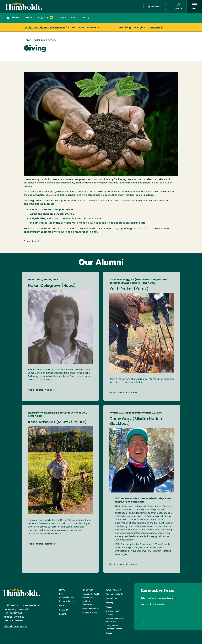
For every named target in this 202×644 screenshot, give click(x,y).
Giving (85, 18)
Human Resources (91, 608)
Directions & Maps (15, 627)
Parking (109, 603)
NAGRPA (63, 614)
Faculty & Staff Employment (91, 595)
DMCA (62, 605)
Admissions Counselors (157, 598)
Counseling (111, 598)
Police (109, 607)
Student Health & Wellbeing (114, 620)
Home (29, 18)
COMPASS (39, 40)
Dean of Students (114, 594)
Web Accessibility (67, 595)
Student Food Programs (112, 613)
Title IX (64, 610)
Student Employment (88, 603)
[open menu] (194, 6)
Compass (14, 18)
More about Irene (40, 544)
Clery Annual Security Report (114, 627)
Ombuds (109, 633)
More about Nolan (40, 390)
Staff (74, 18)
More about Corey (122, 564)
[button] (155, 6)
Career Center (90, 613)
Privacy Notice (67, 601)
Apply (63, 18)
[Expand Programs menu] (51, 17)
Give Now (30, 241)
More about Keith (122, 393)
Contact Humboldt (153, 604)
